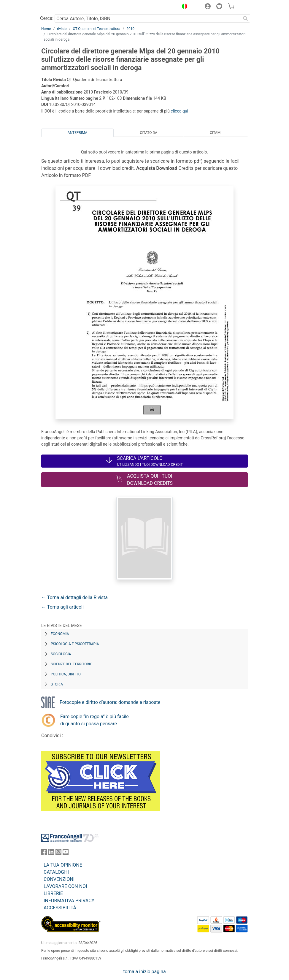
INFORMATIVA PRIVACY (69, 901)
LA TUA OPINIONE (63, 865)
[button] (183, 7)
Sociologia (61, 654)
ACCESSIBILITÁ (60, 908)
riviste (62, 29)
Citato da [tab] (149, 133)
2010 (130, 29)
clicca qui (179, 111)
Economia (60, 634)
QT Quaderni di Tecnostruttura (96, 29)
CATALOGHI (56, 872)
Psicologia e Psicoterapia (75, 644)
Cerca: (47, 18)
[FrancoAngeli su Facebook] (44, 853)
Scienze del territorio (72, 664)
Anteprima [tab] (78, 133)
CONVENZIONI (59, 879)
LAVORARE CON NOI (65, 886)
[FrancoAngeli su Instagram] (58, 853)
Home (46, 29)
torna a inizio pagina (144, 972)
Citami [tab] (216, 133)
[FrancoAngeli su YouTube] (66, 853)
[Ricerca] (245, 18)
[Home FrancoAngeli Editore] (61, 7)
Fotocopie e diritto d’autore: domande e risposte (110, 702)
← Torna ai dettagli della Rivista (74, 597)
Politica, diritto (66, 674)
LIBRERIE (53, 893)
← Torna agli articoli (62, 607)
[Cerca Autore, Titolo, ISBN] (148, 18)
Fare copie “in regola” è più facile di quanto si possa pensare (95, 720)
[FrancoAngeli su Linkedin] (51, 853)
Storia (57, 684)
